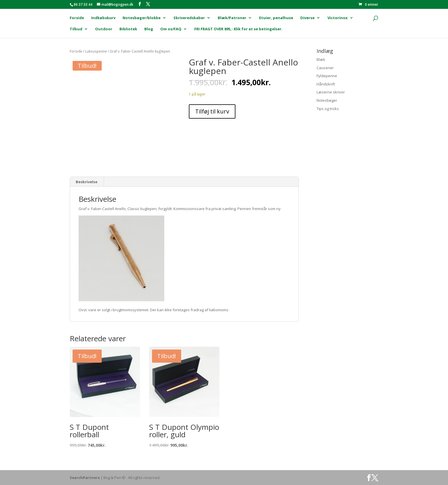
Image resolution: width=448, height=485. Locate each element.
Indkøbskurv (103, 18)
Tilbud (76, 29)
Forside (77, 18)
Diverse (307, 18)
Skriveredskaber (189, 18)
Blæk (321, 59)
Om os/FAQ (171, 29)
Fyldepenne (327, 76)
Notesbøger (327, 100)
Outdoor (104, 29)
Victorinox (338, 18)
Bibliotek (128, 29)
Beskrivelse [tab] (87, 182)
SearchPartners (85, 478)
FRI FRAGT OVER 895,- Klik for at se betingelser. (238, 29)
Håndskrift (326, 84)
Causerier (325, 68)
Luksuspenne (96, 51)
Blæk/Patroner (232, 18)
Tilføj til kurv (212, 111)
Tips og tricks (328, 109)
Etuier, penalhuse (276, 18)
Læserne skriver (331, 92)
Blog (149, 29)
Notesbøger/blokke (142, 18)
